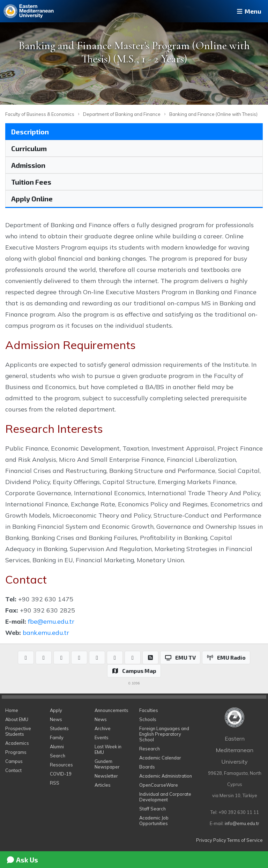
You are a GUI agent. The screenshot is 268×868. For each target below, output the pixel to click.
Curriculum (29, 148)
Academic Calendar (160, 758)
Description (30, 132)
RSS (55, 783)
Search (58, 756)
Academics (17, 743)
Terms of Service (245, 840)
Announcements (111, 710)
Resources (61, 765)
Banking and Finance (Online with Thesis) (213, 114)
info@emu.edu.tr (242, 823)
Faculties (149, 710)
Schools (148, 719)
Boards (147, 767)
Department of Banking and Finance (122, 114)
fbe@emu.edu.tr (51, 621)
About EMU (17, 719)
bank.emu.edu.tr (46, 632)
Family (57, 737)
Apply (56, 710)
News (56, 719)
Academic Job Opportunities (154, 821)
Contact (13, 770)
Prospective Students (18, 731)
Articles (103, 785)
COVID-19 (61, 774)
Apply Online (32, 199)
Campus (14, 761)
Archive (103, 728)
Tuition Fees (31, 182)
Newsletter (106, 776)
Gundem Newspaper (107, 764)
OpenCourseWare (159, 785)
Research (150, 749)
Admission (28, 165)
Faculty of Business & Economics (40, 114)
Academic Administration (166, 776)
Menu (248, 11)
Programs (16, 752)
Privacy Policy (211, 840)
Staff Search (152, 809)
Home (12, 710)
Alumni (57, 747)
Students (59, 728)
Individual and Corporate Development (165, 797)
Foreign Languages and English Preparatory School (164, 734)
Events (102, 737)
